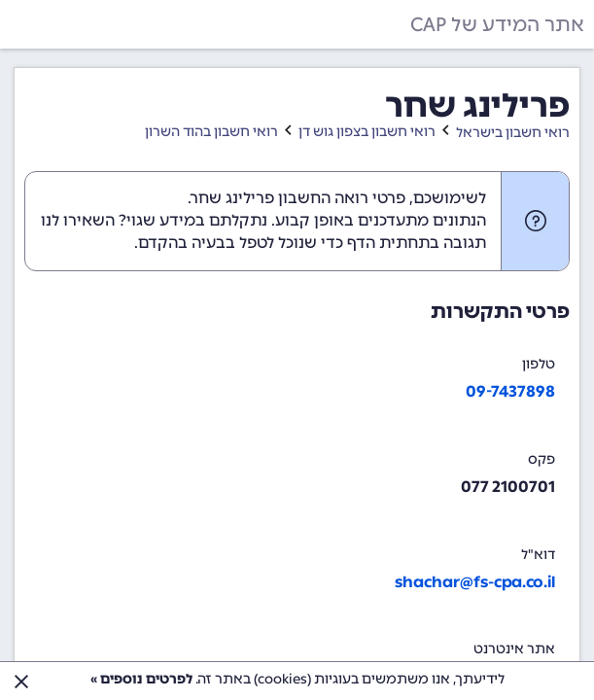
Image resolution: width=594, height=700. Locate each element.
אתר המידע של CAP (497, 24)
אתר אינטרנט (514, 649)
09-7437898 (510, 391)
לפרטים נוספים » (141, 679)
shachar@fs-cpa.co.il (475, 582)
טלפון (539, 364)
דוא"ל (538, 555)
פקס (542, 459)
